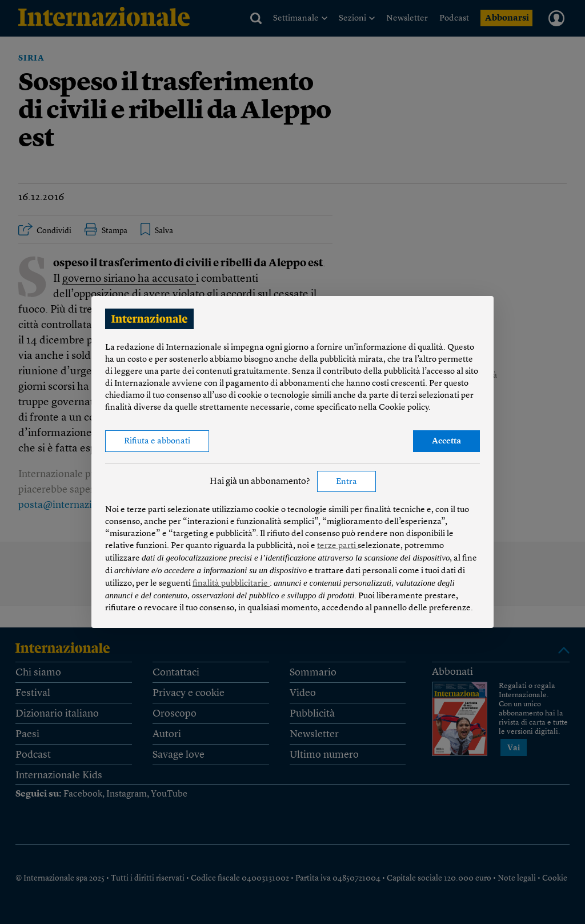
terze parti (337, 546)
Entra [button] (346, 482)
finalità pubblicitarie (231, 584)
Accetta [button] (446, 441)
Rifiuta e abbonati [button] (157, 441)
